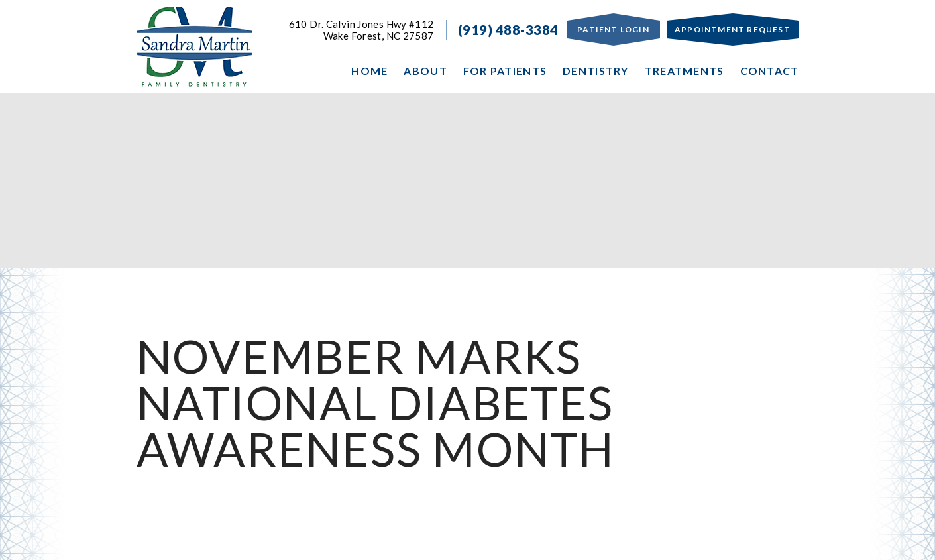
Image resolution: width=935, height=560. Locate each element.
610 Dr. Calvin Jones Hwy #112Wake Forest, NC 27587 (361, 30)
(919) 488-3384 (508, 30)
